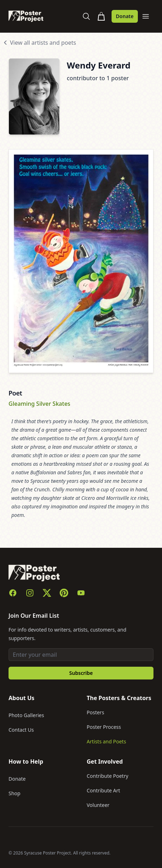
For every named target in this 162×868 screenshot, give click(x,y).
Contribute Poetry (107, 776)
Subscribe (81, 673)
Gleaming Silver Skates (39, 404)
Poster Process (104, 727)
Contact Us (21, 730)
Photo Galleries (26, 715)
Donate (125, 16)
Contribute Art (103, 790)
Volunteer (98, 805)
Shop (14, 793)
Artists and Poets (106, 741)
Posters (95, 712)
